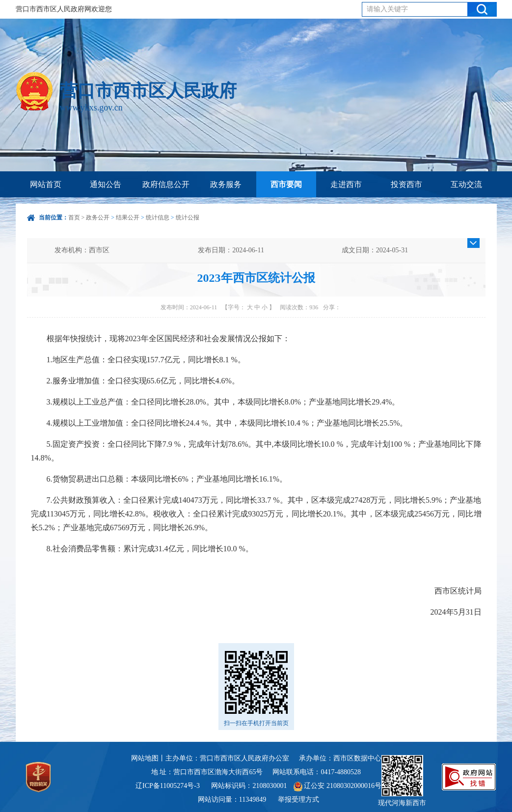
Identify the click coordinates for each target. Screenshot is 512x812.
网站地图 (145, 758)
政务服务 (226, 184)
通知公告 (106, 184)
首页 (74, 217)
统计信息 (158, 217)
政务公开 (98, 217)
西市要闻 (286, 184)
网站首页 (46, 184)
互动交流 (466, 184)
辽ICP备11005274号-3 (168, 786)
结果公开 (128, 217)
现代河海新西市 (402, 781)
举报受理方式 (298, 799)
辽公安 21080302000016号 (337, 786)
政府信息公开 (166, 184)
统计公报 (188, 217)
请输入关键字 (387, 9)
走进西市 (346, 184)
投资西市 (406, 184)
